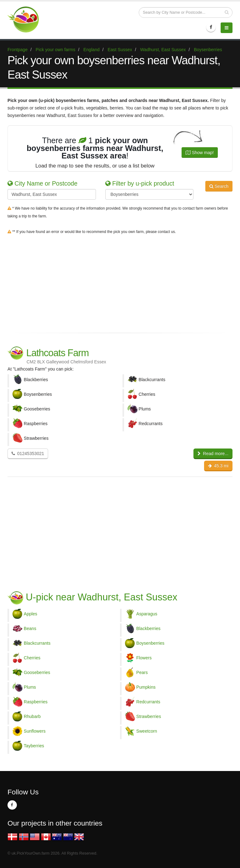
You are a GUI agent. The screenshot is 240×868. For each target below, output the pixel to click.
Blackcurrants (37, 643)
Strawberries (149, 716)
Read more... (213, 453)
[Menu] (227, 28)
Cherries (32, 658)
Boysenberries (150, 643)
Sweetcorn (147, 731)
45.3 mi (218, 466)
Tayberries (34, 746)
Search (219, 186)
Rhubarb (32, 716)
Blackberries (148, 628)
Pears (142, 672)
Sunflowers (35, 731)
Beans (30, 628)
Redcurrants (148, 702)
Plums (30, 687)
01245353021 (28, 453)
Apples (30, 614)
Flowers (144, 658)
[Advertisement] (120, 282)
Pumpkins (146, 687)
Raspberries (36, 702)
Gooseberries (37, 672)
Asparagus (147, 614)
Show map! (200, 153)
